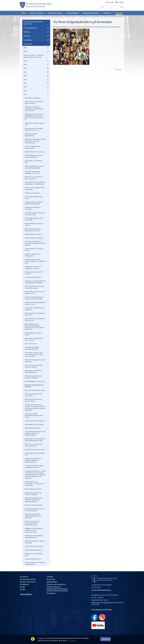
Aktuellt (22, 587)
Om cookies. (72, 640)
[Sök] (110, 7)
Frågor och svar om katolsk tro (56, 584)
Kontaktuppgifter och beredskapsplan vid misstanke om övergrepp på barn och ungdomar (57, 589)
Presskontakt (51, 593)
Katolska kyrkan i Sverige (28, 582)
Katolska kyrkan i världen (28, 579)
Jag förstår (106, 639)
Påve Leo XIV (51, 579)
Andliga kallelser (52, 582)
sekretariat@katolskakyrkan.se (101, 590)
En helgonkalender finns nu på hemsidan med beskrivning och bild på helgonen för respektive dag (87, 27)
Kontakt (22, 589)
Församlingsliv (24, 584)
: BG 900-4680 (101, 610)
